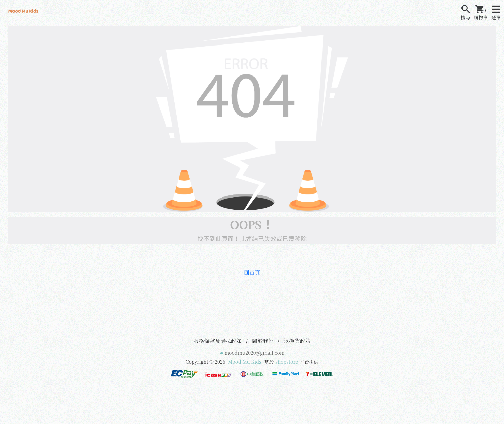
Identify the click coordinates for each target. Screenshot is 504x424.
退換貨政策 (297, 341)
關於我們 (263, 341)
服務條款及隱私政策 (218, 341)
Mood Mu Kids (245, 362)
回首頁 (252, 272)
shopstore (287, 362)
